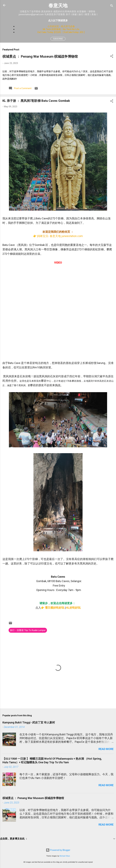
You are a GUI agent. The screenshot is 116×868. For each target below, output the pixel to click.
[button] (112, 57)
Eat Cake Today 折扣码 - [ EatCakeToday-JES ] (61, 32)
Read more (106, 749)
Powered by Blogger (58, 850)
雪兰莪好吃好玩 (55, 608)
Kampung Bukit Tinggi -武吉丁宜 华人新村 (29, 722)
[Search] (112, 6)
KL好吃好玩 (73, 608)
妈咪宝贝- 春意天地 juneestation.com (60, 236)
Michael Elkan (65, 856)
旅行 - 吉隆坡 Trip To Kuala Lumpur (28, 630)
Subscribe (58, 39)
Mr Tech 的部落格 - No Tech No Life (61, 29)
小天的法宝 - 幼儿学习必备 (61, 26)
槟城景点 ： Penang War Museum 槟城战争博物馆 (40, 56)
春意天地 (58, 6)
